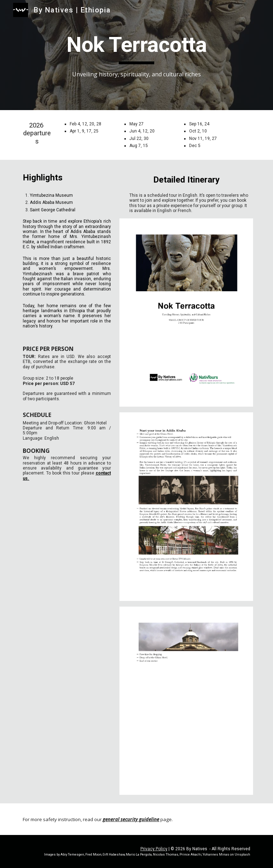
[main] (136, 55)
